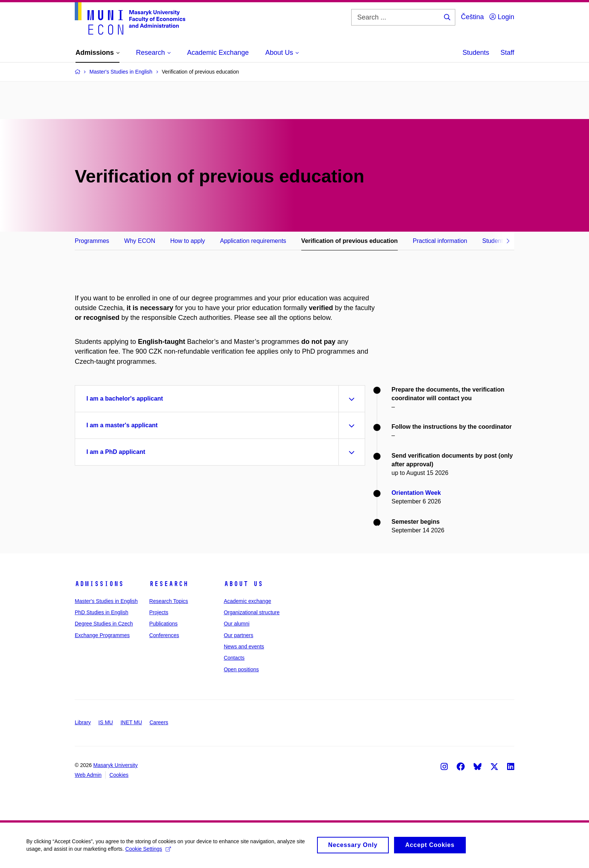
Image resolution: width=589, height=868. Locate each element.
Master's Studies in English (106, 601)
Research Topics (168, 601)
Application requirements (253, 241)
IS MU (106, 722)
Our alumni (237, 624)
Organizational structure (252, 612)
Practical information (440, 241)
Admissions (99, 584)
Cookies (119, 775)
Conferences (164, 635)
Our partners (239, 635)
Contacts (234, 658)
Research (169, 584)
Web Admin (88, 775)
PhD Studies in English (101, 612)
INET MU (131, 722)
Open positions (241, 669)
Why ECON (140, 241)
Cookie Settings (148, 852)
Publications (163, 624)
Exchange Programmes (102, 635)
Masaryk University (115, 765)
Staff (507, 53)
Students (476, 53)
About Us (243, 584)
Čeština (472, 17)
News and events (244, 646)
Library (83, 722)
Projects (159, 612)
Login (502, 17)
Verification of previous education (350, 241)
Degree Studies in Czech (104, 624)
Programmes (92, 241)
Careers (159, 722)
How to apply (188, 241)
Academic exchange (248, 601)
